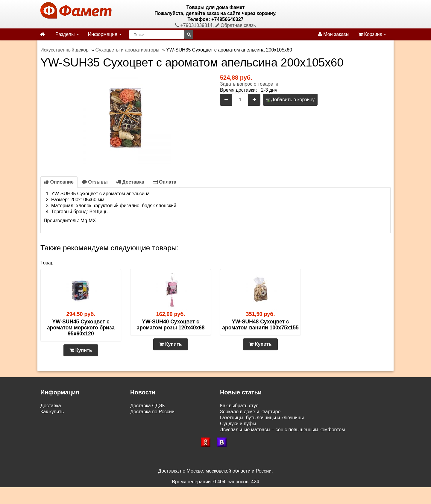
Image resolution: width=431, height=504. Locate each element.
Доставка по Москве (153, 418)
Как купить (52, 412)
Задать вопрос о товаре (246, 84)
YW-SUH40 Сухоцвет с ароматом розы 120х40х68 (170, 325)
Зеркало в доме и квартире (250, 412)
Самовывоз (53, 418)
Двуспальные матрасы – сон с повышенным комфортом (282, 430)
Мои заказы (334, 34)
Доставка (130, 182)
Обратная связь (236, 25)
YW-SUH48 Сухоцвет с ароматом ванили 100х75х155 (260, 325)
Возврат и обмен (59, 424)
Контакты (51, 436)
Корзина (372, 34)
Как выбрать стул (239, 406)
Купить (81, 350)
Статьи (48, 430)
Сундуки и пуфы (238, 424)
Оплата (164, 182)
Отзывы (95, 182)
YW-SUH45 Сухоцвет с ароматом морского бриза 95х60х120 (81, 328)
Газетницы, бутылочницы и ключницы (262, 418)
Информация (105, 34)
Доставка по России (152, 412)
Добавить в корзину (290, 100)
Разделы (67, 34)
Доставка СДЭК (148, 406)
